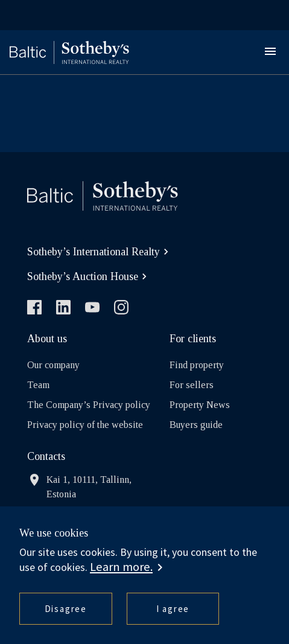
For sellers (192, 385)
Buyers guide (196, 425)
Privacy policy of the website (85, 425)
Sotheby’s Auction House (89, 276)
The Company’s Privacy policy (89, 405)
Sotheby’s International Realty (100, 252)
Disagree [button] (66, 609)
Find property (197, 365)
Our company (53, 365)
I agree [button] (173, 609)
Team (38, 385)
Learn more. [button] (121, 567)
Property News (200, 405)
